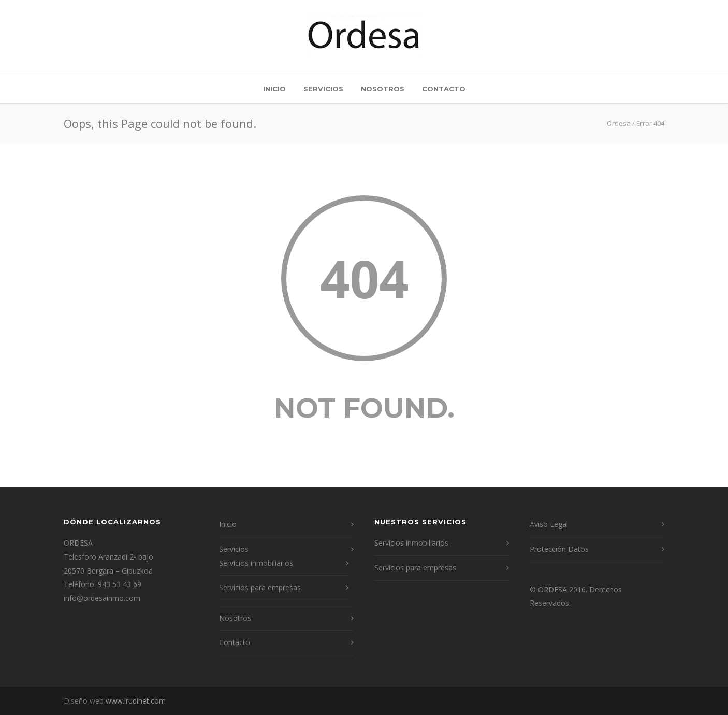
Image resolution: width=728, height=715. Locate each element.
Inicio (274, 89)
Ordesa (619, 123)
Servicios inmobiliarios (256, 563)
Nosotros (383, 89)
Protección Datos (559, 549)
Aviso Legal (549, 524)
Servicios (323, 89)
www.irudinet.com (136, 701)
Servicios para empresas (260, 587)
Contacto (444, 89)
